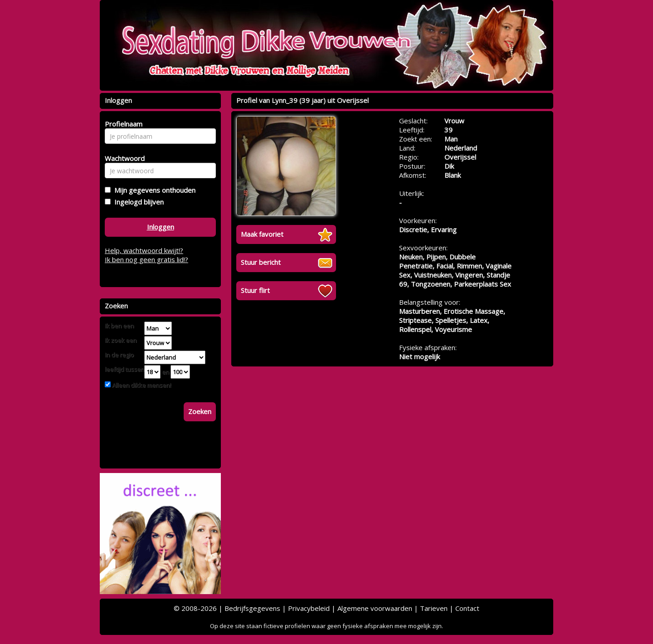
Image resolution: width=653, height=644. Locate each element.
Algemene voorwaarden (375, 608)
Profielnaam (122, 124)
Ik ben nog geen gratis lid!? (146, 259)
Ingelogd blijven (137, 202)
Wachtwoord (122, 158)
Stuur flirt (255, 290)
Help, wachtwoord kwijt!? (144, 250)
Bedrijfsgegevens (252, 608)
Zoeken (200, 411)
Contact (467, 608)
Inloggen (161, 227)
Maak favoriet (262, 234)
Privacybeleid (309, 608)
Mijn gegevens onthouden (153, 190)
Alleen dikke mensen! (141, 385)
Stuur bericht (261, 262)
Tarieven (434, 608)
